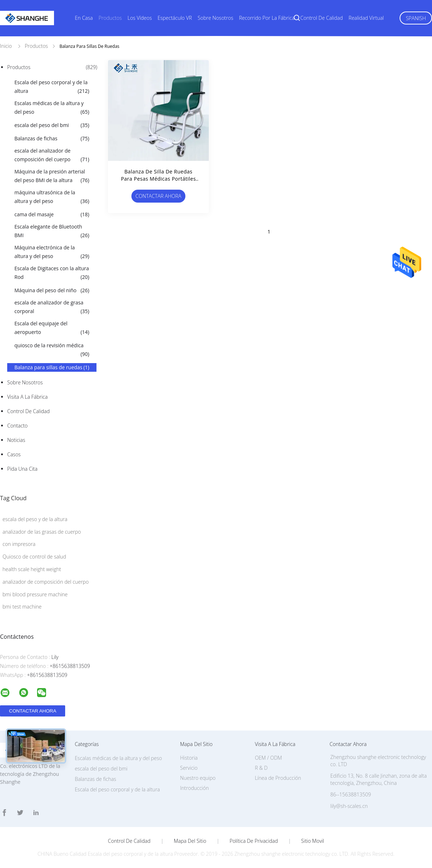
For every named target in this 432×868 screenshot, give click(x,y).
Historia (189, 758)
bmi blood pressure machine (35, 594)
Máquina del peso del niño (52, 290)
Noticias (16, 440)
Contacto (17, 426)
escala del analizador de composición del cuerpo (52, 155)
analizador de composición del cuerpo (46, 582)
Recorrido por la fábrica (267, 18)
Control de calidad (321, 18)
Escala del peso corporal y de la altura (52, 87)
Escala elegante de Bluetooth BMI (52, 231)
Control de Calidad (28, 411)
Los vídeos (140, 18)
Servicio (189, 768)
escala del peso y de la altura (35, 519)
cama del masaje (52, 214)
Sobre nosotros (215, 18)
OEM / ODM (268, 758)
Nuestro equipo (198, 778)
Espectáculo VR (175, 18)
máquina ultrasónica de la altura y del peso (52, 197)
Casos (14, 454)
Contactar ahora (158, 196)
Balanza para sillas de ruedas (52, 367)
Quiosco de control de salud (34, 557)
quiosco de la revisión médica (52, 350)
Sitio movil (313, 841)
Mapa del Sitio (190, 841)
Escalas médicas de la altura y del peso (52, 108)
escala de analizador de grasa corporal (52, 307)
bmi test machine (22, 607)
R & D (261, 768)
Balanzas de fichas (52, 139)
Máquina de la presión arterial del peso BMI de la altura (52, 176)
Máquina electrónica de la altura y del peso (52, 252)
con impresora (19, 544)
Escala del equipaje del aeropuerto (52, 328)
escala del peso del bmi (52, 125)
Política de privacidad (254, 841)
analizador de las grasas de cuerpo (42, 532)
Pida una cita (22, 469)
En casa (84, 18)
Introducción (194, 788)
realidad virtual (366, 18)
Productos (110, 18)
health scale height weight (32, 569)
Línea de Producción (278, 778)
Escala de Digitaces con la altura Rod (52, 273)
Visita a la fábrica (27, 397)
